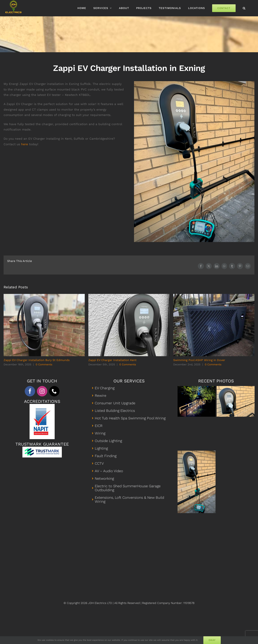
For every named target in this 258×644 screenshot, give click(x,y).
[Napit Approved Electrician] (42, 405)
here (25, 144)
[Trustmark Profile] (42, 448)
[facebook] (30, 391)
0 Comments (44, 364)
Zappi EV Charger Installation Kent (112, 360)
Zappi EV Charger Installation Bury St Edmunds (37, 360)
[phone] (54, 391)
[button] (244, 8)
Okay (212, 640)
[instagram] (42, 391)
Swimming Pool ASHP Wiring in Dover (199, 360)
